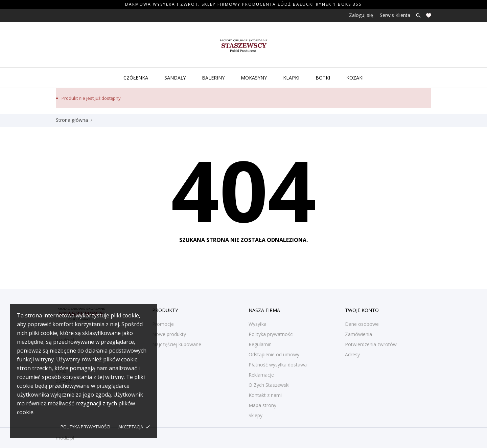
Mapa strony (262, 405)
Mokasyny (254, 78)
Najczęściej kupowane (177, 344)
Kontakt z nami (265, 395)
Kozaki (355, 78)
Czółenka (136, 78)
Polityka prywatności (85, 427)
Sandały (175, 78)
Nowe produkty (169, 334)
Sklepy (256, 415)
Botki (323, 78)
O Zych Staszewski (269, 385)
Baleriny (213, 78)
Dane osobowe (362, 324)
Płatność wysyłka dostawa (278, 365)
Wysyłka (258, 324)
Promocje (163, 324)
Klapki (291, 78)
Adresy (352, 354)
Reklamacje (261, 375)
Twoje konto (362, 310)
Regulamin (260, 344)
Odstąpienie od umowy (274, 354)
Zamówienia (358, 334)
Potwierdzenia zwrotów (371, 344)
